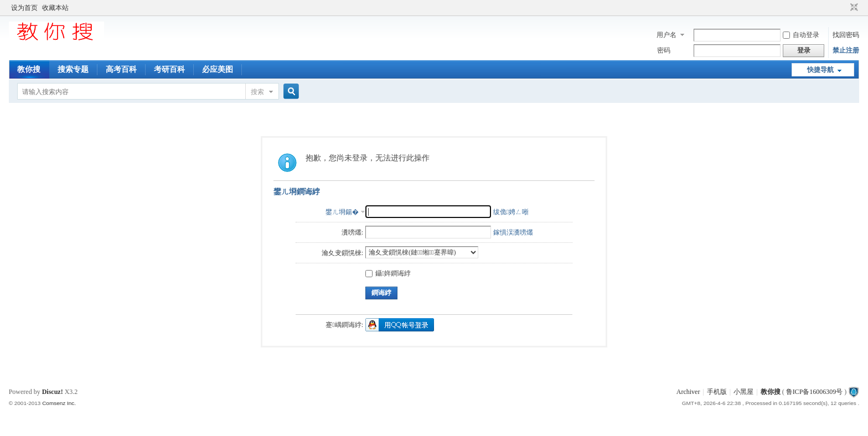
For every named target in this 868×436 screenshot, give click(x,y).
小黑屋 (743, 392)
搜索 (257, 92)
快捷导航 (820, 70)
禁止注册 (846, 50)
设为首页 (24, 8)
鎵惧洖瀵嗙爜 (513, 232)
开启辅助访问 (844, 8)
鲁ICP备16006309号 (815, 392)
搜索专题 (73, 69)
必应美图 (218, 69)
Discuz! (53, 392)
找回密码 (846, 35)
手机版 (717, 392)
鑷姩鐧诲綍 (388, 273)
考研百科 (169, 69)
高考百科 (121, 69)
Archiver (688, 392)
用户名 (666, 35)
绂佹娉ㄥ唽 (511, 212)
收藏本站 (55, 8)
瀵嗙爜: (352, 232)
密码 (664, 50)
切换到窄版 (853, 8)
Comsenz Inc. (59, 403)
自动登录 (801, 35)
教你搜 (29, 69)
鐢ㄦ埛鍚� (342, 212)
